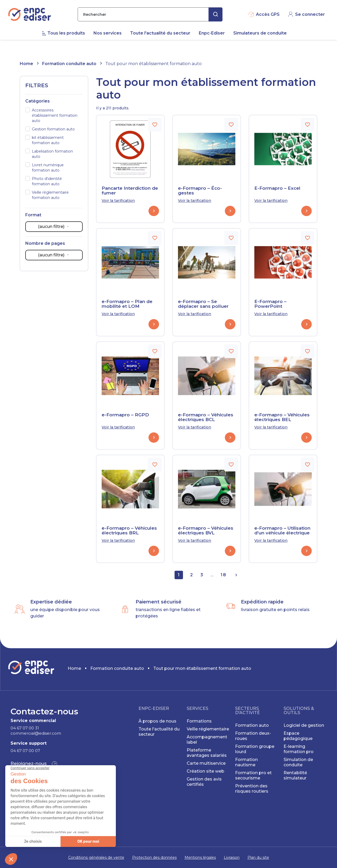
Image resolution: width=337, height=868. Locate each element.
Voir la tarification (118, 201)
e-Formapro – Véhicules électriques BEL (282, 417)
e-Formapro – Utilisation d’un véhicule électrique (282, 530)
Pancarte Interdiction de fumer (130, 191)
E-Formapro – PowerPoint (270, 304)
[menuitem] (68, 45)
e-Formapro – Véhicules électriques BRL (129, 530)
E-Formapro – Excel (277, 188)
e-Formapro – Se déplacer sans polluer (203, 304)
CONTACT (311, 5)
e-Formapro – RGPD (125, 415)
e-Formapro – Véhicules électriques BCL (206, 417)
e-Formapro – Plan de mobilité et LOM (127, 304)
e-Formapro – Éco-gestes (200, 191)
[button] (34, 764)
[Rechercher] (150, 26)
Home (26, 64)
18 (224, 575)
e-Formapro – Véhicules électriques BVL (206, 530)
